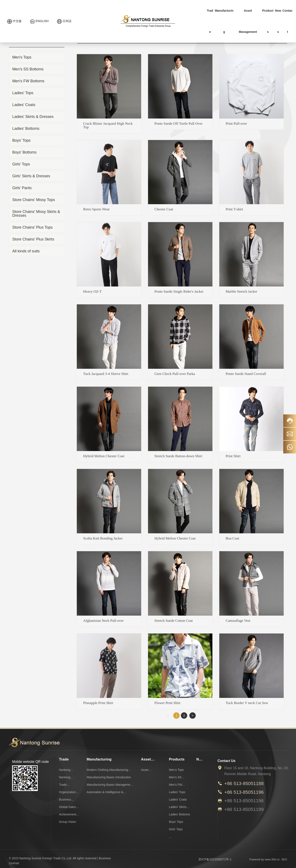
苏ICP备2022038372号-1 (215, 859)
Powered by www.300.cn (264, 859)
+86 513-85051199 (244, 809)
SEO (284, 859)
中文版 (14, 21)
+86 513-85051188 (244, 783)
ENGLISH (39, 21)
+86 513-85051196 (244, 792)
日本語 (64, 21)
